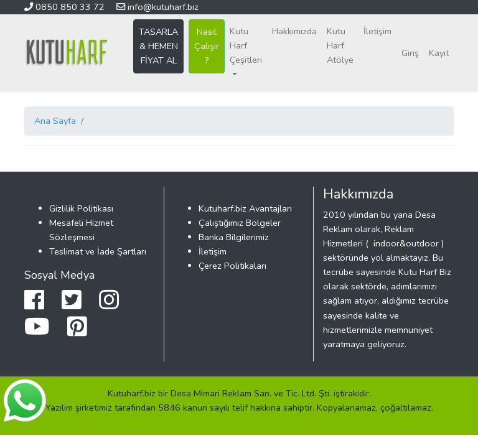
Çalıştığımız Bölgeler (240, 223)
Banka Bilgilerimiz (234, 237)
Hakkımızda (294, 31)
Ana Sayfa (55, 121)
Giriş (410, 53)
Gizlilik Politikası (81, 208)
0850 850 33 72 (66, 7)
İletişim (377, 31)
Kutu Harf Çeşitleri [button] (246, 45)
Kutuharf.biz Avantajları (245, 208)
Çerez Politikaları (232, 266)
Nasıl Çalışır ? (207, 46)
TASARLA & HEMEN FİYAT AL (158, 46)
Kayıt (439, 53)
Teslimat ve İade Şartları (98, 251)
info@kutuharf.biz (157, 7)
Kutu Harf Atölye (340, 45)
